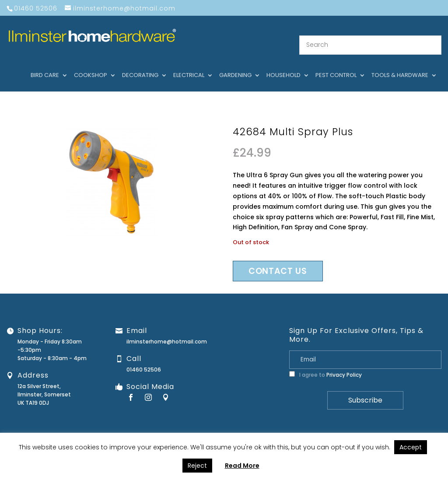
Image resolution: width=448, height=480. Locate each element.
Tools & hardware (400, 65)
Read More (242, 466)
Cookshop (91, 65)
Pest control (336, 65)
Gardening (235, 65)
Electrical (189, 65)
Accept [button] (411, 447)
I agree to (325, 364)
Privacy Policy (344, 364)
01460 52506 (144, 359)
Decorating (140, 65)
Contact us (278, 261)
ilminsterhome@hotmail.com (167, 331)
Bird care (45, 65)
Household (283, 65)
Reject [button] (197, 466)
